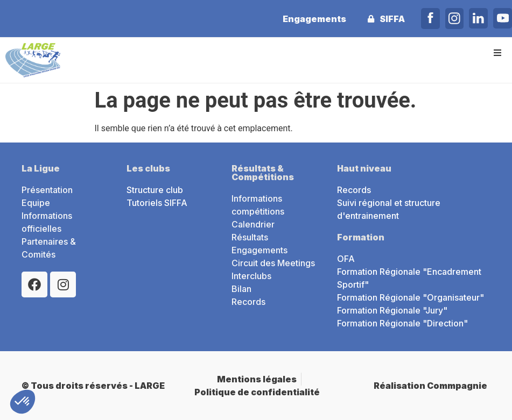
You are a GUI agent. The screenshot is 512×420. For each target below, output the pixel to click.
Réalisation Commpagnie (430, 386)
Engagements (313, 19)
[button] (497, 52)
